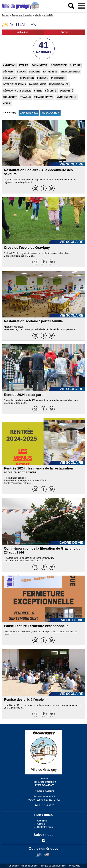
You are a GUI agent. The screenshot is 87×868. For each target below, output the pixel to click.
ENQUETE (34, 72)
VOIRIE (7, 103)
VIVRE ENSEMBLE (67, 97)
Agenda (41, 824)
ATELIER (23, 65)
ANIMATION (9, 65)
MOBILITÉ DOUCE (59, 84)
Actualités (23, 32)
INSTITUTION (58, 78)
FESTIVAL (43, 78)
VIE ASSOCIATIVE (44, 97)
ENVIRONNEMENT (71, 72)
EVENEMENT (10, 78)
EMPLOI (21, 72)
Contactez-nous (45, 827)
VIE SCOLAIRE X (50, 113)
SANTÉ (38, 91)
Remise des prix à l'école (24, 700)
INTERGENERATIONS (14, 84)
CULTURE (75, 65)
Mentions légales (29, 866)
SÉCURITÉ (51, 91)
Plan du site (13, 866)
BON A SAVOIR (40, 65)
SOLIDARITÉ (67, 91)
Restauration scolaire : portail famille (33, 321)
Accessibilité (74, 866)
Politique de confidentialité (53, 866)
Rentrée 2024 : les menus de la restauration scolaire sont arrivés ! (38, 470)
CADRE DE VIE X (29, 113)
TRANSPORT (10, 97)
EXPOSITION (27, 78)
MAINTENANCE (38, 84)
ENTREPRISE (50, 72)
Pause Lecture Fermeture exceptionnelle (36, 626)
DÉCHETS (8, 72)
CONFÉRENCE (59, 65)
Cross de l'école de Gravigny (27, 248)
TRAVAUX (26, 97)
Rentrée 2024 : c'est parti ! (25, 395)
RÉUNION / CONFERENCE (17, 91)
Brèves (64, 32)
